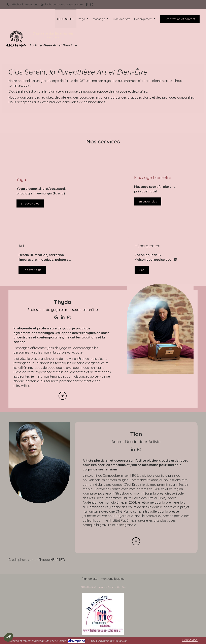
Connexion (190, 640)
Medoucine (120, 641)
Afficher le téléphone (25, 4)
